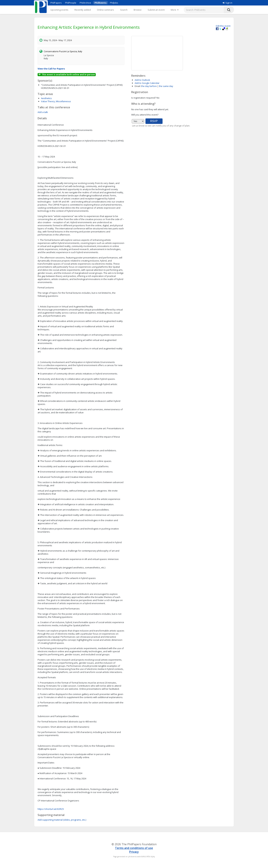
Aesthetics (46, 98)
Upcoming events (59, 10)
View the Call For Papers (51, 69)
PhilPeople (71, 3)
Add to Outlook (142, 80)
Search (124, 10)
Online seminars (105, 10)
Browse (138, 10)
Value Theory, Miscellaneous (56, 101)
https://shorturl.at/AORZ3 (51, 809)
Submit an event (156, 10)
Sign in (227, 3)
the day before (149, 86)
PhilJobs (114, 3)
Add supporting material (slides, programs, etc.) (62, 820)
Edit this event (223, 26)
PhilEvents (100, 3)
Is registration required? (144, 98)
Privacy (134, 852)
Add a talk (43, 112)
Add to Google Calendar (147, 83)
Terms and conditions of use (134, 848)
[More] (175, 10)
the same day (166, 86)
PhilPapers (56, 3)
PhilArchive (85, 3)
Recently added (83, 10)
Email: (138, 86)
